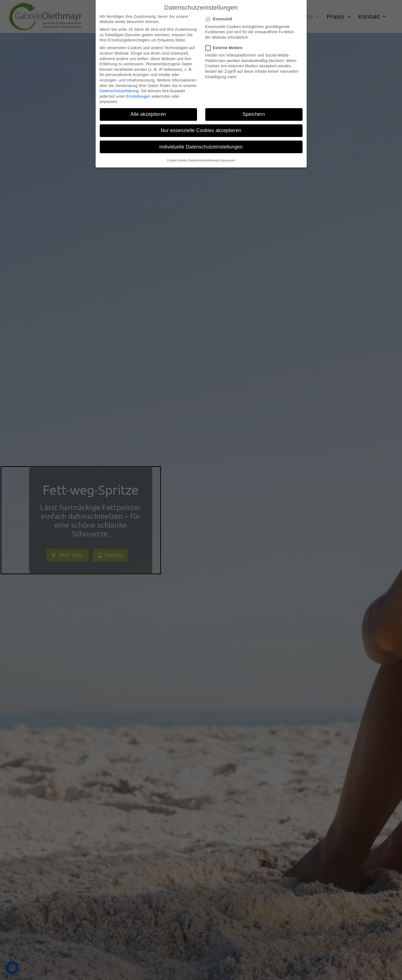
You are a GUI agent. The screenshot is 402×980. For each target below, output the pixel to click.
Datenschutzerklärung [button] (203, 160)
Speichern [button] (254, 114)
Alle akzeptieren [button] (148, 114)
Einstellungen (138, 96)
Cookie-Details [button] (177, 160)
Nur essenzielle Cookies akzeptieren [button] (201, 130)
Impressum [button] (228, 160)
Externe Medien (226, 48)
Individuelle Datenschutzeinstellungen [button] (201, 147)
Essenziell (221, 19)
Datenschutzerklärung (119, 91)
